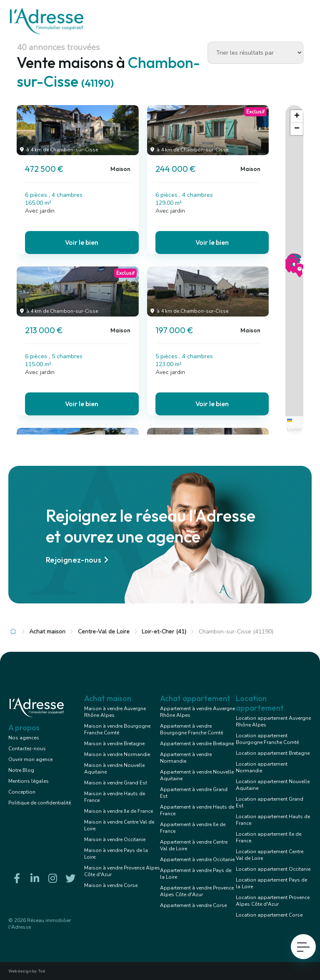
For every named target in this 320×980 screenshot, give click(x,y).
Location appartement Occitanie (273, 869)
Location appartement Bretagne (273, 753)
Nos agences (24, 738)
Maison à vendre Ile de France (119, 811)
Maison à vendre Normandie (117, 754)
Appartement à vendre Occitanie (197, 859)
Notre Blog (21, 770)
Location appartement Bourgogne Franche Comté (267, 739)
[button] (293, 271)
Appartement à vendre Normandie (186, 758)
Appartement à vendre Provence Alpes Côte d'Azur (197, 891)
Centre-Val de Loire (104, 632)
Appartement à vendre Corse (193, 905)
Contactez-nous (27, 749)
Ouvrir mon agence (30, 759)
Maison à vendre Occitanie (115, 839)
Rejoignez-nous (78, 560)
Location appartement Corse (269, 915)
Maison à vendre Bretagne (114, 744)
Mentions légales (29, 781)
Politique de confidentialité (40, 803)
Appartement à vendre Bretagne (197, 744)
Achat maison (47, 632)
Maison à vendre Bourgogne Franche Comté (117, 729)
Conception (22, 792)
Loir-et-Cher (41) (164, 632)
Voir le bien (82, 242)
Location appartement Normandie (262, 767)
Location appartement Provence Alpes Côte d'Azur (273, 901)
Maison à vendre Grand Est (116, 783)
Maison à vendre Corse (111, 885)
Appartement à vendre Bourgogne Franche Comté (191, 729)
